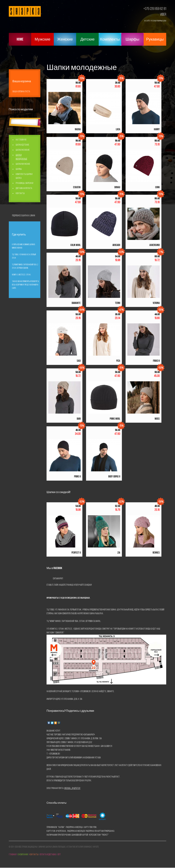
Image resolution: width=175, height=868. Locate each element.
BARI (79, 419)
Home (20, 39)
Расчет (105, 835)
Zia (119, 553)
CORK (157, 187)
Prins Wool (115, 419)
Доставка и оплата (24, 188)
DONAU (117, 187)
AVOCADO (116, 245)
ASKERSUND (155, 245)
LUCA (118, 129)
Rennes (156, 553)
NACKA (78, 129)
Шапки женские (23, 150)
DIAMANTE (76, 303)
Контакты (20, 193)
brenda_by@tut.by (72, 788)
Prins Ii (77, 477)
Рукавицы (155, 39)
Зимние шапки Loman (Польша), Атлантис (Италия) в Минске (65, 847)
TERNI (118, 303)
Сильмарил (58, 579)
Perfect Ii (76, 553)
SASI (79, 361)
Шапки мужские (23, 164)
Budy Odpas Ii (114, 477)
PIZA (118, 361)
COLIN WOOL (76, 245)
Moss (157, 419)
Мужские (43, 39)
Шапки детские (22, 145)
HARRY (157, 129)
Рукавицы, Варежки (24, 183)
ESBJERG (77, 187)
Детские (87, 39)
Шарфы (132, 39)
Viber (163, 15)
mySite (96, 847)
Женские (65, 39)
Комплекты (110, 39)
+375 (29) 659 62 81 (155, 9)
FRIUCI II (156, 361)
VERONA (156, 303)
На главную (21, 140)
